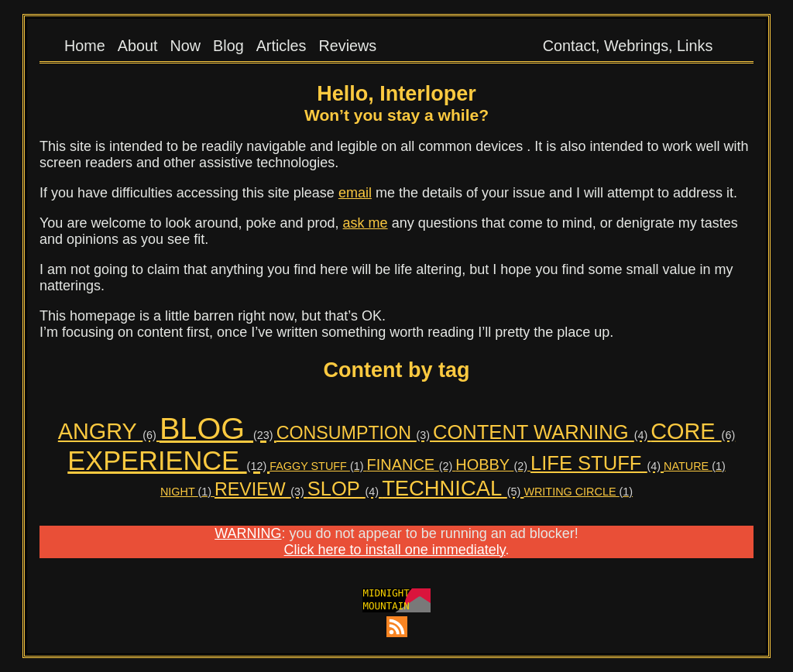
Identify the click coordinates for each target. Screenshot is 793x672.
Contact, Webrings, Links (628, 46)
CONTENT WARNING (542, 432)
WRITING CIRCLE (578, 492)
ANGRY (109, 431)
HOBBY (493, 465)
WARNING (248, 533)
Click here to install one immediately (395, 550)
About (138, 46)
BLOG (218, 428)
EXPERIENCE (168, 461)
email (355, 193)
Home (85, 46)
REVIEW (261, 489)
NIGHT (187, 492)
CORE (693, 431)
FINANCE (411, 465)
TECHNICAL (453, 488)
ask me (366, 223)
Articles (281, 46)
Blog (228, 46)
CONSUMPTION (355, 433)
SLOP (345, 489)
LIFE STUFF (597, 463)
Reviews (348, 46)
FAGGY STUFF (318, 466)
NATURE (695, 466)
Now (185, 46)
